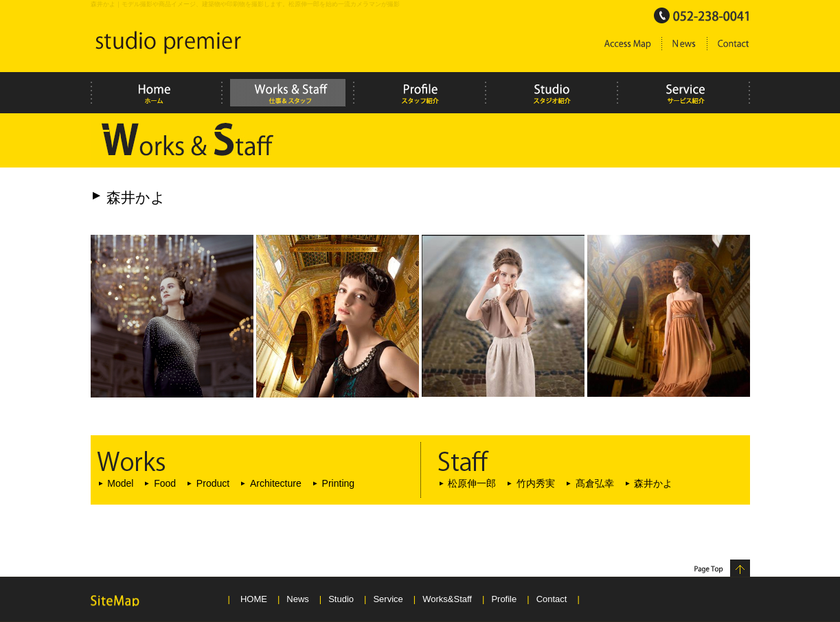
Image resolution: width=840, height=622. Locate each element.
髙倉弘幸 (595, 483)
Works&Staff (447, 599)
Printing (339, 483)
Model (120, 483)
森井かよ (653, 483)
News (298, 599)
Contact (552, 599)
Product (213, 483)
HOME (254, 599)
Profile (504, 599)
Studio (341, 599)
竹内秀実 (536, 483)
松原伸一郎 (472, 483)
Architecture (276, 483)
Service (388, 599)
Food (165, 483)
